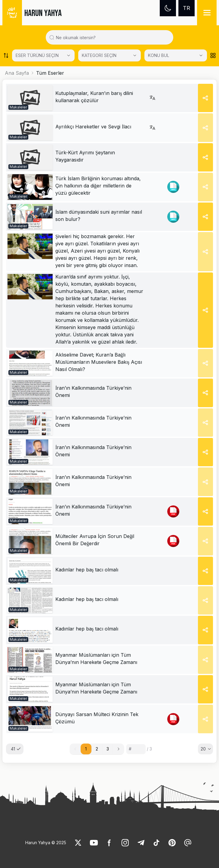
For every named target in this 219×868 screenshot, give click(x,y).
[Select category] (43, 55)
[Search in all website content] (112, 37)
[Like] (78, 843)
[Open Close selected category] (201, 55)
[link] (30, 98)
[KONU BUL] (176, 55)
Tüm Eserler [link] (50, 73)
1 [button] (86, 749)
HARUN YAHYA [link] (43, 13)
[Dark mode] (168, 8)
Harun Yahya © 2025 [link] (46, 843)
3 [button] (108, 749)
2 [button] (97, 749)
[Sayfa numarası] (136, 749)
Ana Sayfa (17, 73)
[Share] (205, 98)
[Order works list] (6, 55)
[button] (119, 749)
